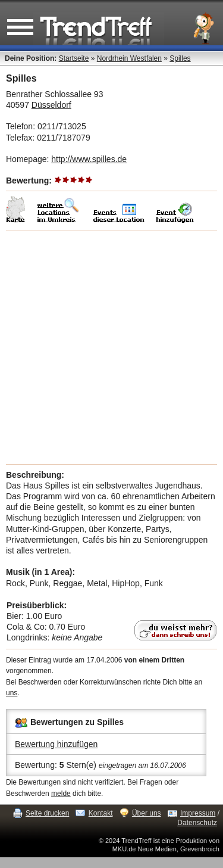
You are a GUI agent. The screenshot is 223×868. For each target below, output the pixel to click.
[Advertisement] (111, 348)
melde (61, 794)
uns (12, 693)
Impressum (198, 813)
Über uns (147, 813)
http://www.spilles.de (89, 159)
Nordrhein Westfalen (129, 58)
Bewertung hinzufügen (56, 744)
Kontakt (101, 813)
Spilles (180, 58)
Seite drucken (47, 813)
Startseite (74, 58)
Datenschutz (197, 823)
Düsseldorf (51, 105)
